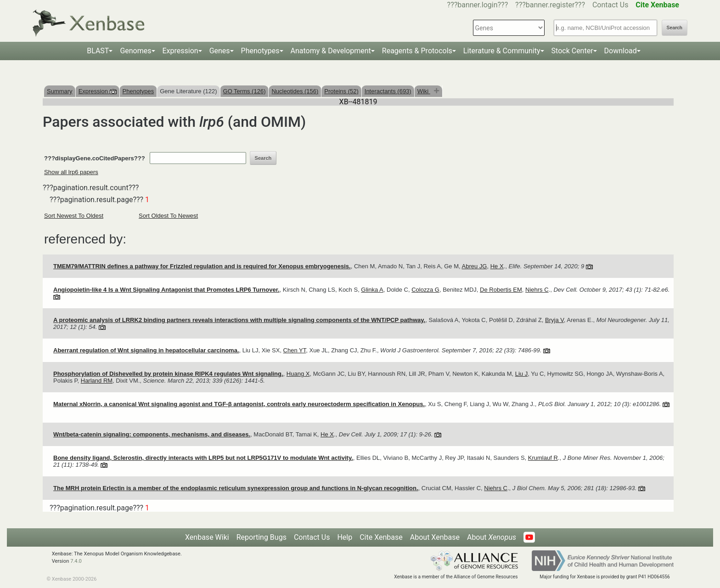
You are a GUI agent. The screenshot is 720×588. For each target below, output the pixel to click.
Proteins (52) (341, 91)
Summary (60, 91)
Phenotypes (260, 51)
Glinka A (372, 290)
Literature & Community (502, 51)
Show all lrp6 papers (71, 172)
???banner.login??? (478, 5)
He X (497, 266)
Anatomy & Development (331, 51)
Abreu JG (475, 266)
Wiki (424, 91)
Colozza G (425, 290)
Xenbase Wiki (207, 537)
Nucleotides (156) (295, 91)
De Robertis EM (501, 290)
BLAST (98, 51)
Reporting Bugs (262, 537)
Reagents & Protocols (417, 51)
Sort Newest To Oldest (74, 216)
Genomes (135, 51)
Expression (180, 51)
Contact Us (610, 5)
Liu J (521, 374)
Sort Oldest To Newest (168, 216)
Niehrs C (537, 290)
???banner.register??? (550, 5)
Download (621, 51)
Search (675, 28)
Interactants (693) (388, 91)
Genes (220, 51)
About (492, 537)
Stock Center (572, 51)
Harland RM (97, 381)
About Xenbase (435, 537)
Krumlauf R (543, 458)
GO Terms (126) (245, 91)
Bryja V (554, 320)
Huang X (298, 374)
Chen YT (295, 350)
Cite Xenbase (381, 537)
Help (345, 537)
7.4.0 (76, 561)
